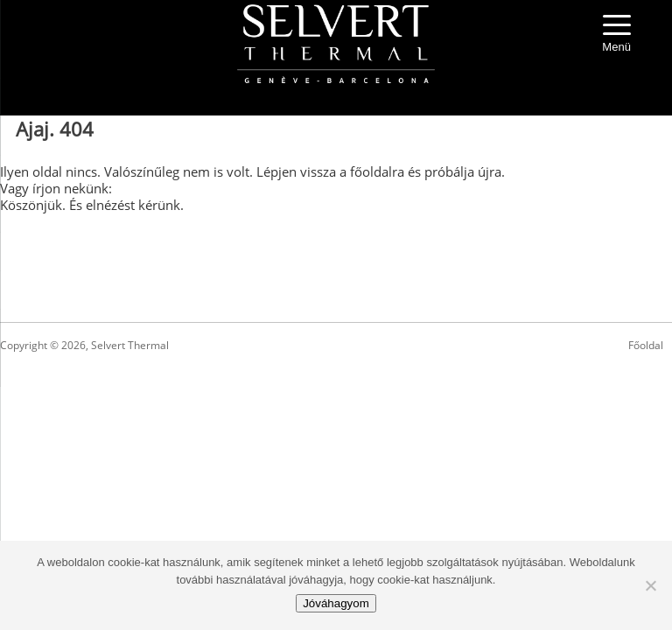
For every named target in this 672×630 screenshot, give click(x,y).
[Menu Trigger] (617, 35)
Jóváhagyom (336, 603)
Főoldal (646, 345)
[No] (650, 585)
